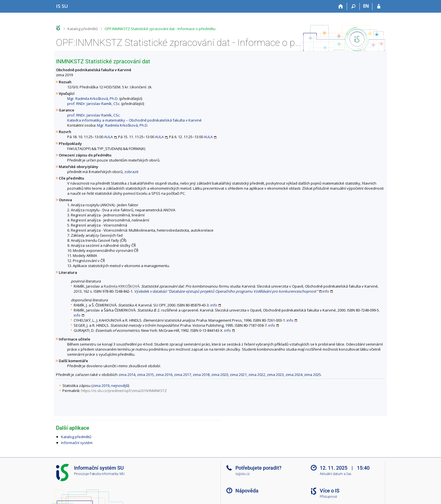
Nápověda (247, 491)
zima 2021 (238, 375)
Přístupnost (328, 497)
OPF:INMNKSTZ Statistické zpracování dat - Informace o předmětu (160, 29)
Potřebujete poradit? (258, 468)
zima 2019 (101, 386)
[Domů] (341, 6)
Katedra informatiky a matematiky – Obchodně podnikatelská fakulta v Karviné (134, 120)
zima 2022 (257, 375)
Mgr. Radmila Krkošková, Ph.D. (93, 98)
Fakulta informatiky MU (107, 474)
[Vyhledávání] (353, 6)
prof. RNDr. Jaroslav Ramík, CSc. (94, 104)
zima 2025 (312, 375)
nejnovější (120, 386)
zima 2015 (145, 375)
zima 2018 (201, 375)
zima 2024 (294, 375)
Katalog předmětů (83, 29)
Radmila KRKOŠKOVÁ (122, 286)
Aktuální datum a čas (336, 474)
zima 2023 (275, 375)
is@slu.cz (243, 474)
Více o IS (330, 491)
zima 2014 (127, 375)
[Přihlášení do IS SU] (379, 6)
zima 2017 (183, 375)
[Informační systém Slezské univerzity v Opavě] (62, 6)
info (326, 291)
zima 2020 (220, 375)
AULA (108, 137)
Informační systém (77, 443)
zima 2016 (164, 375)
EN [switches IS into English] (366, 6)
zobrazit (131, 172)
